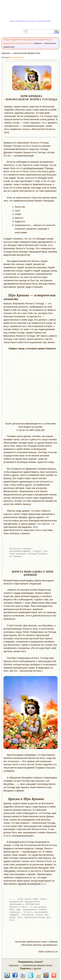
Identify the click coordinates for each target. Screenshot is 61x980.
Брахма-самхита (24, 113)
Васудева (10, 871)
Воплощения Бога (17, 57)
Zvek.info (40, 430)
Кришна (36, 96)
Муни (44, 252)
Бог (45, 342)
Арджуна (8, 848)
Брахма (14, 799)
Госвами (40, 768)
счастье (7, 514)
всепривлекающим (33, 168)
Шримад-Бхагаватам (29, 884)
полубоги (47, 596)
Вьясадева (33, 572)
